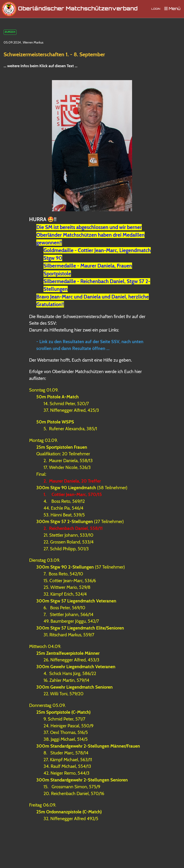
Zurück (10, 32)
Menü (172, 9)
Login (156, 9)
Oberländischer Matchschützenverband (78, 9)
